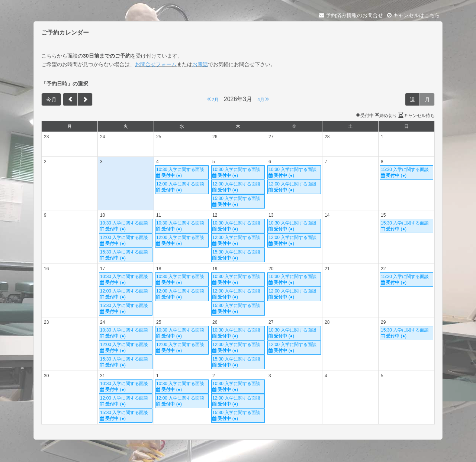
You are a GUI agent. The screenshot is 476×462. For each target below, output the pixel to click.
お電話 (200, 64)
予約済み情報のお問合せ (351, 15)
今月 (51, 100)
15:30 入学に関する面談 (238, 202)
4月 (263, 99)
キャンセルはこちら (414, 15)
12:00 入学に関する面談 (182, 187)
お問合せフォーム (156, 64)
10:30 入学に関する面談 (182, 173)
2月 (213, 99)
